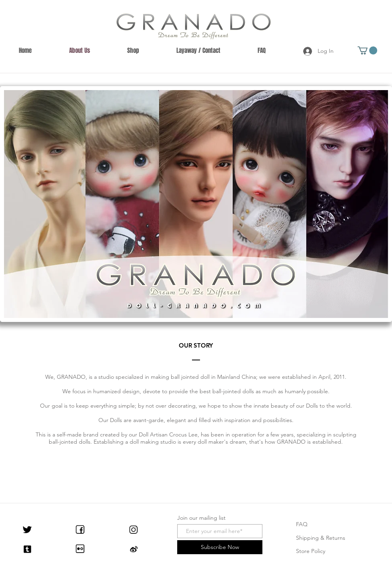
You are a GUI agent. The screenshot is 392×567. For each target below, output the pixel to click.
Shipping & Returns (321, 538)
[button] (367, 50)
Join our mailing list (201, 518)
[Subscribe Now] (220, 547)
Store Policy (311, 551)
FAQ (302, 524)
